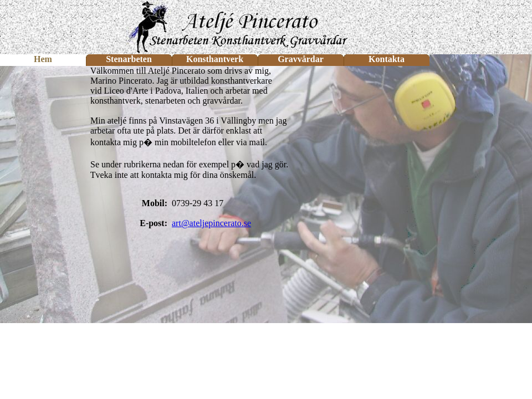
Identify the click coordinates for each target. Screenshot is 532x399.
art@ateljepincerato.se (211, 223)
